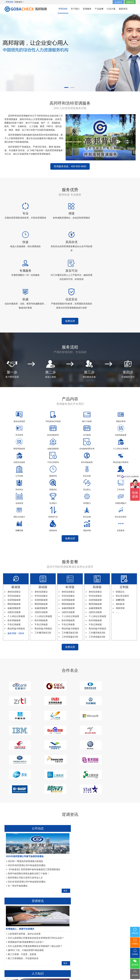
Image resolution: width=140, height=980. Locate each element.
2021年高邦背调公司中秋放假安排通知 (27, 820)
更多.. (63, 829)
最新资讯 (123, 9)
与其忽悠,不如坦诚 (17, 881)
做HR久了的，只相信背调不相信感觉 (93, 816)
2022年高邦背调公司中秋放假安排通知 (27, 804)
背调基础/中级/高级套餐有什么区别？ (94, 808)
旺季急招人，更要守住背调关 (88, 795)
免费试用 (130, 2)
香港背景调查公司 (51, 939)
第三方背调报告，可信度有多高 (91, 824)
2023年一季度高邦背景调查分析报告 (26, 800)
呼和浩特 (63, 9)
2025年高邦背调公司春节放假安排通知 (25, 795)
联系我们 (86, 960)
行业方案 (111, 9)
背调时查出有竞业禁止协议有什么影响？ (26, 868)
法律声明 (65, 960)
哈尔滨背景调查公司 (13, 939)
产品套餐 (99, 9)
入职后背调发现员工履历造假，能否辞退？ (29, 885)
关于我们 (75, 9)
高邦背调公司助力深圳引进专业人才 (25, 816)
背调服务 (87, 9)
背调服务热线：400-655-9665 (34, 163)
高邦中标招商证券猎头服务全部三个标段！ (29, 812)
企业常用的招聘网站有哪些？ (22, 872)
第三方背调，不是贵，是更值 (90, 820)
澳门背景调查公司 (68, 939)
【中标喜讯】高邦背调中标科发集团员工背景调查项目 (34, 808)
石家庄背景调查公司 (32, 939)
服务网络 (55, 960)
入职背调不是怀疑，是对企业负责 (92, 800)
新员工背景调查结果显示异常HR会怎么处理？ (30, 877)
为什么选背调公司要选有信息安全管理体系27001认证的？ (104, 804)
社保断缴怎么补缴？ (18, 897)
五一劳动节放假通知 (18, 824)
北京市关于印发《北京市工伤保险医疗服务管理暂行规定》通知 (38, 893)
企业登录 (118, 2)
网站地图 (75, 960)
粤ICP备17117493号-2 (70, 970)
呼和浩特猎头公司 (85, 939)
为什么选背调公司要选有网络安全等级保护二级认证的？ (103, 812)
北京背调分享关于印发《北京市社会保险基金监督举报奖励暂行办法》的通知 (45, 889)
